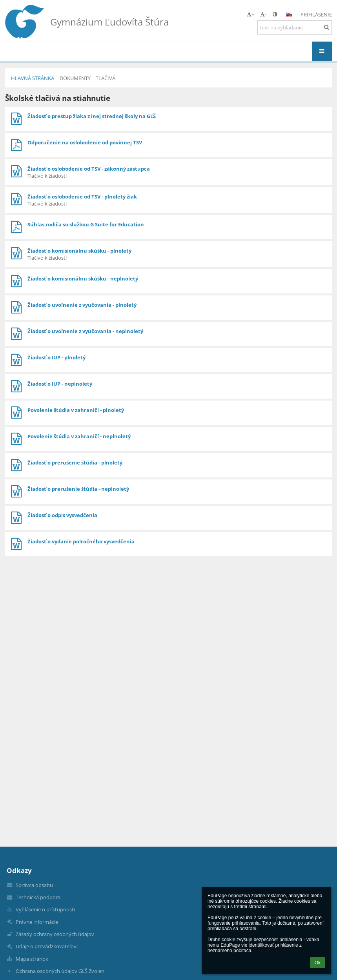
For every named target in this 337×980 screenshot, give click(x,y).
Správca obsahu (34, 885)
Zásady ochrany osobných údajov (55, 934)
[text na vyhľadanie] (295, 27)
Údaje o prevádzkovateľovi (47, 946)
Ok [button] (318, 963)
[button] (289, 15)
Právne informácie (37, 922)
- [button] (263, 14)
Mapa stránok (32, 959)
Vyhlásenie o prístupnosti (45, 909)
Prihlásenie (316, 15)
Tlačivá (106, 78)
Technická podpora (38, 897)
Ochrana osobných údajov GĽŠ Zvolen (60, 971)
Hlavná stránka (33, 78)
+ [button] (250, 14)
